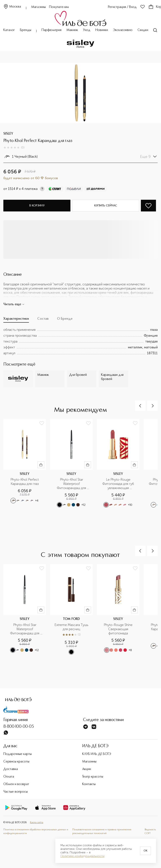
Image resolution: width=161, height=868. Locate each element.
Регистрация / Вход (122, 7)
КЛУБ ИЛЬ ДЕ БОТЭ (97, 754)
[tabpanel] (80, 341)
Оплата (9, 777)
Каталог (9, 30)
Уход (87, 30)
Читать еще (14, 304)
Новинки (102, 30)
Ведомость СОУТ (150, 832)
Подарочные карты (18, 754)
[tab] (16, 320)
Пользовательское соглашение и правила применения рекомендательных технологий (102, 832)
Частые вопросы (16, 792)
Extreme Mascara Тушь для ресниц (72, 627)
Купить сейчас (106, 206)
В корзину (37, 206)
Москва (12, 7)
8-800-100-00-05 (19, 727)
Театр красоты (93, 777)
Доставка (11, 769)
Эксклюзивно (123, 30)
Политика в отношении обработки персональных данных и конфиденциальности (36, 832)
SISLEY (8, 134)
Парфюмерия (51, 30)
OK (145, 851)
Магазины (38, 7)
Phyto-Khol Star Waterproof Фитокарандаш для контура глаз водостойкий (72, 484)
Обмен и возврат (16, 784)
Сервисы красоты (16, 762)
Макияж (72, 30)
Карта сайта (37, 823)
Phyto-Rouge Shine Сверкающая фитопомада (119, 629)
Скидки (143, 30)
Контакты (89, 784)
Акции (87, 769)
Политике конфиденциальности (82, 856)
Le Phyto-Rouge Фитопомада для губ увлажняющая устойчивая (119, 484)
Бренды (26, 30)
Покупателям (59, 7)
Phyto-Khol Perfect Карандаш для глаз (25, 482)
